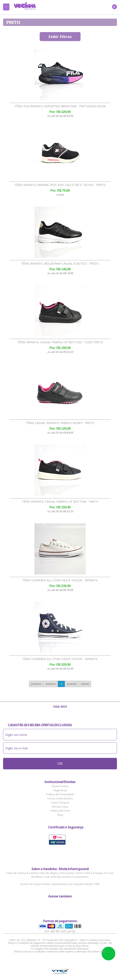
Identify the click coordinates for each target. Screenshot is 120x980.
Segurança (60, 790)
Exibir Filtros (60, 37)
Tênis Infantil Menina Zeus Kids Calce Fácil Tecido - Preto (60, 185)
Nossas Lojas (60, 807)
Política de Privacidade (60, 794)
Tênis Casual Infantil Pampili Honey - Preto (60, 423)
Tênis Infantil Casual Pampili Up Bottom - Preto (60, 502)
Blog (60, 815)
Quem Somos (60, 786)
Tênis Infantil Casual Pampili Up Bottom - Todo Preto (60, 342)
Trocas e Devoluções (60, 798)
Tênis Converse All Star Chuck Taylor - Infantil (60, 580)
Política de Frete (60, 811)
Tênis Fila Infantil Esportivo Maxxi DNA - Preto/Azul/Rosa (60, 106)
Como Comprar (60, 802)
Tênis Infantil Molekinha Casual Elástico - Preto (60, 264)
